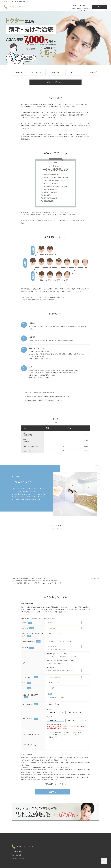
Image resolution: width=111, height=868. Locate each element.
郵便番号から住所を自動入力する (64, 660)
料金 (71, 72)
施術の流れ (55, 72)
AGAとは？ (20, 72)
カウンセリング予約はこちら (55, 82)
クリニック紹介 (92, 72)
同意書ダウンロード (54, 784)
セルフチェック (39, 72)
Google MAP (96, 578)
